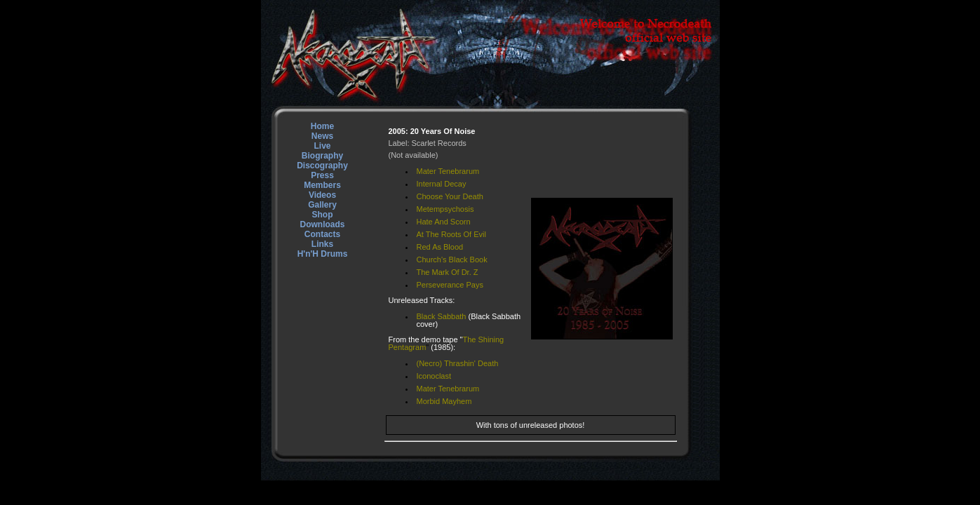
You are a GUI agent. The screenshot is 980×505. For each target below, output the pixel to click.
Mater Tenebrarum (448, 171)
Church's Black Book (452, 260)
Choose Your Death (450, 196)
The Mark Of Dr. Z (448, 272)
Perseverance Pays (450, 285)
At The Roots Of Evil (451, 234)
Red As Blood (440, 247)
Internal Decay (442, 184)
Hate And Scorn (444, 222)
